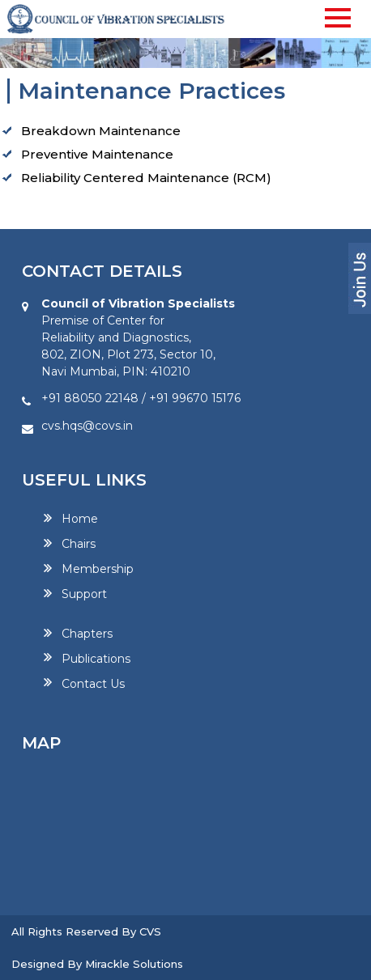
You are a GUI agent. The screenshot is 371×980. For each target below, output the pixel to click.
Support (84, 594)
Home (80, 519)
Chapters (87, 634)
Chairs (79, 544)
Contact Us (93, 683)
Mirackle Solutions (134, 964)
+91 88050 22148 (90, 398)
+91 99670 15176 (195, 398)
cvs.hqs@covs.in (87, 426)
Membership (98, 569)
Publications (96, 658)
